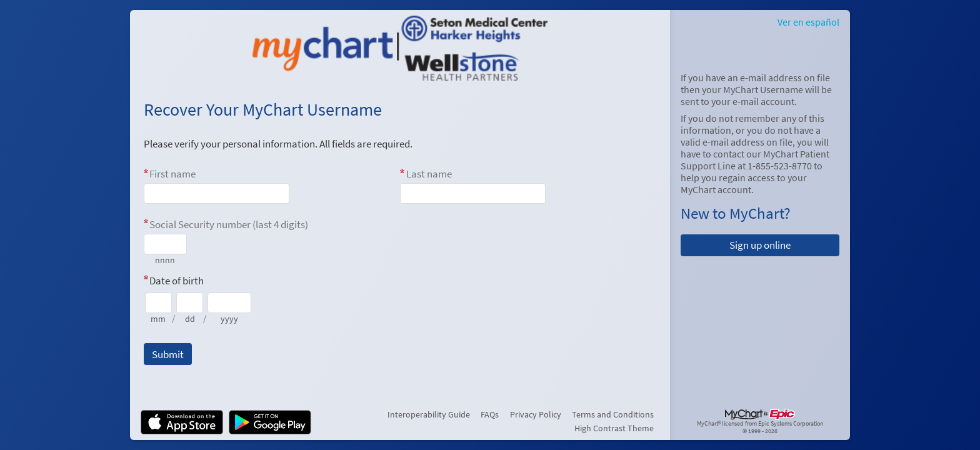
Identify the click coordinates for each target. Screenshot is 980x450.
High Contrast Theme (614, 428)
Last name (429, 174)
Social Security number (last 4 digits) (229, 224)
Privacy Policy (536, 414)
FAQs (490, 414)
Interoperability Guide (429, 414)
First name (172, 174)
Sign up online (760, 245)
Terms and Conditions (613, 414)
